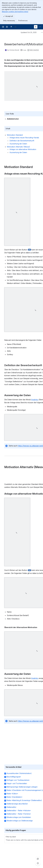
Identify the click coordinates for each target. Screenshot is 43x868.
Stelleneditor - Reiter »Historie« (19, 811)
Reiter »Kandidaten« (14, 797)
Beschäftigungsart (14, 777)
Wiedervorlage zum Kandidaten (19, 817)
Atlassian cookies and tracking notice (15, 12)
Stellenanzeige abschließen (17, 804)
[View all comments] (38, 859)
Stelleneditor (11, 807)
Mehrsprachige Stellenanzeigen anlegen (22, 787)
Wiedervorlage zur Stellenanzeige (20, 821)
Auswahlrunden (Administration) (19, 773)
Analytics (35, 400)
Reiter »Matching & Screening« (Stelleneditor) (24, 800)
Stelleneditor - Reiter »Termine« (19, 814)
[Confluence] (11, 27)
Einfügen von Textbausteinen (18, 780)
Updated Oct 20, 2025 (29, 32)
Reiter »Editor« (12, 794)
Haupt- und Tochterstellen (17, 784)
